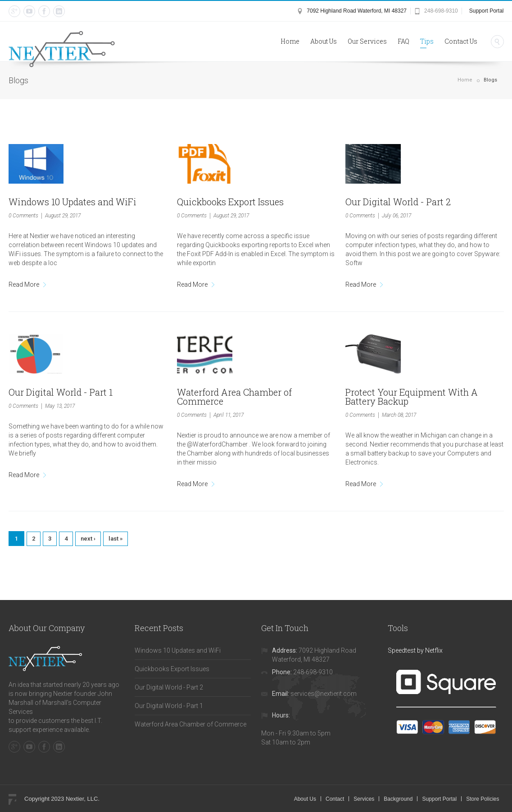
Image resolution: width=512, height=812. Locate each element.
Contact (335, 799)
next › (88, 539)
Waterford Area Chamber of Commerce (234, 397)
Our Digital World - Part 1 (61, 392)
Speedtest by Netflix (415, 650)
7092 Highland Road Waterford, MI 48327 (357, 11)
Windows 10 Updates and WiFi (72, 202)
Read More (24, 284)
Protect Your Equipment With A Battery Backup (412, 397)
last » (116, 539)
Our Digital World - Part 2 (398, 202)
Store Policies (483, 799)
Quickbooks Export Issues (230, 202)
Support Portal (487, 11)
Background (398, 799)
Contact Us (461, 41)
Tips (427, 41)
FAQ (403, 41)
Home (290, 41)
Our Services (367, 41)
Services (364, 799)
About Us (324, 41)
